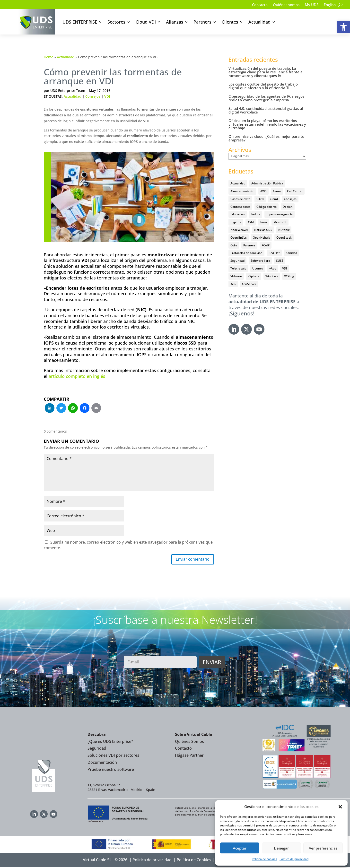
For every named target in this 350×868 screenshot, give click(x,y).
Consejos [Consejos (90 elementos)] (290, 199)
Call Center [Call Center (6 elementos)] (295, 191)
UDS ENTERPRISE (80, 22)
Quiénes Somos (189, 742)
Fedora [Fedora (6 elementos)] (256, 214)
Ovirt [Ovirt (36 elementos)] (234, 245)
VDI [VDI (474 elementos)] (285, 268)
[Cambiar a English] (329, 6)
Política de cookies (264, 859)
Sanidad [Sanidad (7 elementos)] (291, 253)
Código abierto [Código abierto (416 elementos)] (267, 207)
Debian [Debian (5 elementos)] (288, 207)
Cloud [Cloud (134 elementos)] (274, 199)
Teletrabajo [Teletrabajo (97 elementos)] (238, 268)
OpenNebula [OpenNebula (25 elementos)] (262, 238)
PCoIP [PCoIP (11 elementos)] (266, 245)
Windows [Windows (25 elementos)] (272, 276)
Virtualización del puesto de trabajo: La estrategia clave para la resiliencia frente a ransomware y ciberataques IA (266, 72)
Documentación (102, 763)
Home (48, 57)
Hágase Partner (189, 756)
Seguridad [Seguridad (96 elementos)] (237, 261)
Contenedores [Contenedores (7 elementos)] (240, 207)
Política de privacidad (294, 859)
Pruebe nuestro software (111, 770)
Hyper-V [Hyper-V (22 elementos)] (236, 222)
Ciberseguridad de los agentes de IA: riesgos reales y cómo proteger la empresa (266, 98)
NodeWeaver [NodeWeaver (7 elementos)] (239, 230)
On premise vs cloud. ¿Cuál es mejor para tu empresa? (266, 138)
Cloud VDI (146, 22)
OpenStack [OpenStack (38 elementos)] (284, 238)
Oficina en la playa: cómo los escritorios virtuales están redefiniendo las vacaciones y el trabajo (267, 124)
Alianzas (175, 22)
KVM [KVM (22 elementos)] (251, 222)
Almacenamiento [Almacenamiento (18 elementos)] (242, 191)
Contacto (255, 5)
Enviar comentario (190, 560)
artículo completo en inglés (77, 376)
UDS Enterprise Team (68, 91)
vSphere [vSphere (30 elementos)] (254, 276)
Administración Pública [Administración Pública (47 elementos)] (267, 183)
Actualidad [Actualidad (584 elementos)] (238, 183)
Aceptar (240, 848)
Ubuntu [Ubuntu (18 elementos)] (258, 268)
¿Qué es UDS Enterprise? (110, 742)
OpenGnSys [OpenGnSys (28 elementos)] (239, 238)
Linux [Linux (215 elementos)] (264, 222)
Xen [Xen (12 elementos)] (233, 284)
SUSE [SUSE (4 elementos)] (280, 261)
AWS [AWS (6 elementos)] (263, 191)
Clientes (230, 22)
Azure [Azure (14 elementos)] (277, 191)
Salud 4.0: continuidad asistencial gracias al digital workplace (266, 110)
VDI (107, 96)
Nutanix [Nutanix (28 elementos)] (284, 230)
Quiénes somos (283, 5)
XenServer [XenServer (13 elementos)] (249, 284)
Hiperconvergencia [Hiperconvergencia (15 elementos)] (280, 214)
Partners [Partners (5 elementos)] (249, 245)
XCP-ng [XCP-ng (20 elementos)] (289, 276)
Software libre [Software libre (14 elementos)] (260, 261)
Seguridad (97, 749)
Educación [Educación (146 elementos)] (238, 214)
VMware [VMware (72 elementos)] (236, 276)
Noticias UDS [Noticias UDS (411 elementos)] (263, 230)
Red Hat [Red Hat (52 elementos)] (274, 253)
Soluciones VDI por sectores (113, 756)
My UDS (310, 5)
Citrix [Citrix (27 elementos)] (260, 199)
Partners (202, 22)
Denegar (281, 848)
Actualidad (259, 22)
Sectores (116, 22)
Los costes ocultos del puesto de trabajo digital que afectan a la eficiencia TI (263, 86)
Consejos (93, 96)
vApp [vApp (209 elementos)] (273, 268)
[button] (344, 27)
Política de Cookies (194, 861)
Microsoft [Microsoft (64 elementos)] (280, 222)
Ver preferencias (323, 848)
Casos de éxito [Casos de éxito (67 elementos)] (240, 199)
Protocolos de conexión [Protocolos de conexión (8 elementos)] (246, 253)
